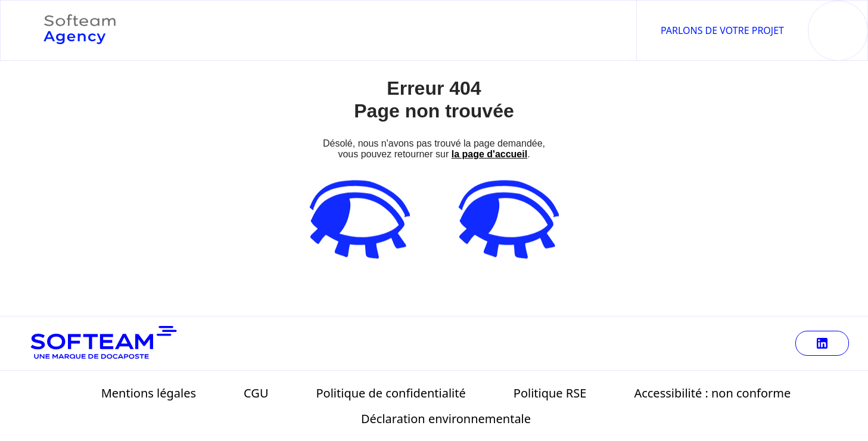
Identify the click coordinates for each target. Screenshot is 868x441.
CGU (256, 393)
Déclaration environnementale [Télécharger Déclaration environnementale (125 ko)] (446, 419)
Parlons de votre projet (722, 30)
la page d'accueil (489, 154)
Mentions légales (149, 393)
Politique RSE (550, 393)
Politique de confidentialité (391, 393)
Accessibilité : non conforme (712, 393)
